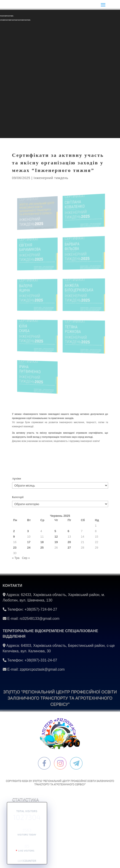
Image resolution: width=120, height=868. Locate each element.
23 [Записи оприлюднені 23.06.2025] (15, 548)
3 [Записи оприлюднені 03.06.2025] (28, 531)
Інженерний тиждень (51, 178)
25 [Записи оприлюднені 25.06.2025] (42, 548)
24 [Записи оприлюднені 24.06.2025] (29, 548)
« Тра (16, 558)
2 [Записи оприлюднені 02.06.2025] (14, 531)
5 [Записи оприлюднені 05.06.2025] (55, 531)
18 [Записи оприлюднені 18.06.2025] (42, 542)
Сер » (26, 558)
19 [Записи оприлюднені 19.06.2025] (56, 542)
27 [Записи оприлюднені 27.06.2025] (69, 548)
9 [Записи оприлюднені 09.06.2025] (14, 537)
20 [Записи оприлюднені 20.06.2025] (69, 542)
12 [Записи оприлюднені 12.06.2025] (56, 537)
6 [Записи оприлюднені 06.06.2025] (68, 531)
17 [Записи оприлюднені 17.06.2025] (29, 542)
